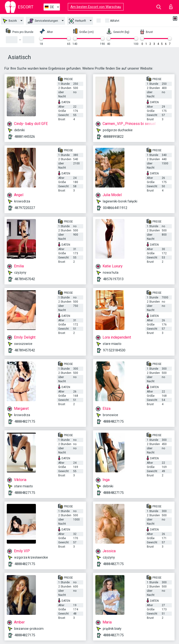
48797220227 (25, 208)
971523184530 (114, 350)
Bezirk (10, 21)
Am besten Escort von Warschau (96, 7)
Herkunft (77, 21)
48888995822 (113, 137)
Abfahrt (115, 21)
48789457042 (25, 279)
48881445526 (25, 137)
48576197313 (113, 279)
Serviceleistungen (43, 21)
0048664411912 (115, 208)
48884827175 (25, 421)
